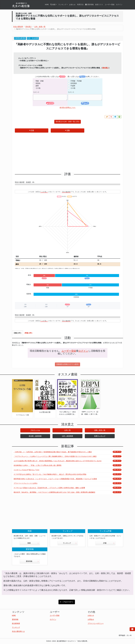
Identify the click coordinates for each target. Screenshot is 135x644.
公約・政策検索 (67, 436)
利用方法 (80, 5)
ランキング (70, 543)
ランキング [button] (62, 5)
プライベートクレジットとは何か (26, 483)
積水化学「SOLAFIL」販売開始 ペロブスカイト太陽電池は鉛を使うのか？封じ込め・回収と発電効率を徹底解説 (54, 492)
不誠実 (73, 86)
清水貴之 (105, 68)
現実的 (38, 83)
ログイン (119, 5)
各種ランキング (100, 436)
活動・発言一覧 (100, 430)
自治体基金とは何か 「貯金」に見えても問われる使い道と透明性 (38, 465)
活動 (67, 130)
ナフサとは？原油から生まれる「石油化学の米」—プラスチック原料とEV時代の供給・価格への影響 (49, 488)
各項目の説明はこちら (68, 108)
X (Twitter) (67, 602)
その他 (38, 88)
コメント (36, 92)
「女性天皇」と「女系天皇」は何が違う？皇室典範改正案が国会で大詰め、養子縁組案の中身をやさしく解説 (53, 452)
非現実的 (74, 83)
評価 (32, 130)
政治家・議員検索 (35, 436)
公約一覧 (67, 430)
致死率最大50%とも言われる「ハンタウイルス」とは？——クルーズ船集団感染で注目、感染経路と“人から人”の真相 (55, 479)
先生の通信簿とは (18, 632)
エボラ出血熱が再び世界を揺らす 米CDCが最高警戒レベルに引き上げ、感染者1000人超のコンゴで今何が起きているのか (58, 461)
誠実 (37, 86)
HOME (47, 5)
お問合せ (91, 620)
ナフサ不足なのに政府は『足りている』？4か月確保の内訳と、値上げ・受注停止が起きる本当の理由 (50, 474)
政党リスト (99, 5)
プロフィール (35, 430)
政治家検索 (16, 624)
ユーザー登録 (110, 5)
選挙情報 (89, 5)
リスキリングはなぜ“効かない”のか (27, 470)
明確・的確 (40, 81)
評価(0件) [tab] (29, 333)
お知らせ (72, 5)
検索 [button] (53, 5)
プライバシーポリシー (96, 624)
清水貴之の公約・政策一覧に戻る (68, 122)
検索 (33, 543)
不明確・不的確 (76, 81)
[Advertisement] (68, 153)
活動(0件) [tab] (18, 333)
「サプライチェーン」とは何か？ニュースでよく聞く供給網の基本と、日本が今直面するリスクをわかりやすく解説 (55, 457)
